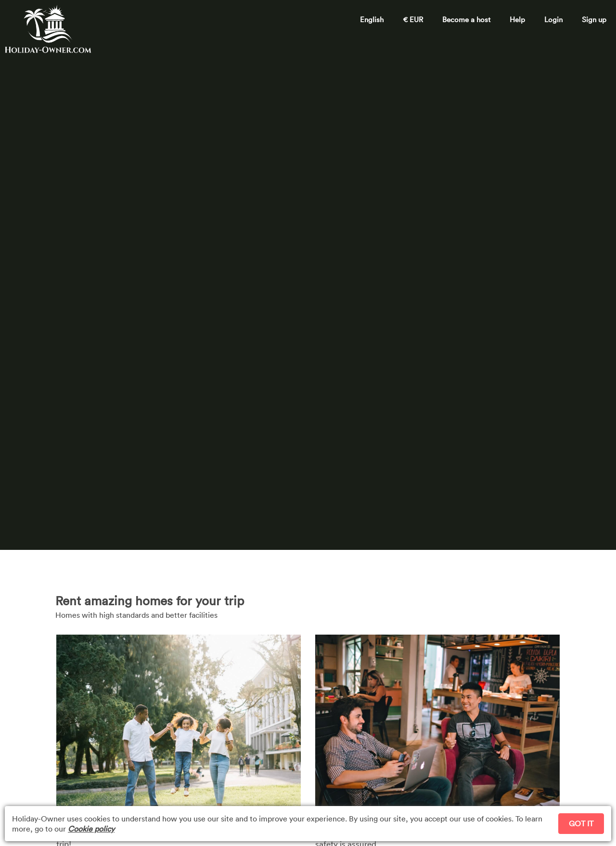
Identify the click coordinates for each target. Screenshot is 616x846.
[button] (553, 16)
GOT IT (581, 823)
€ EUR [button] (413, 19)
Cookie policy (91, 829)
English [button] (372, 19)
